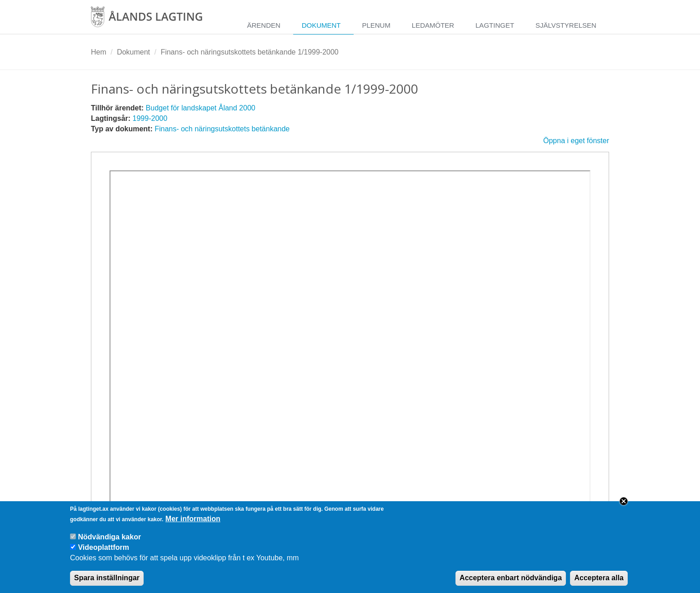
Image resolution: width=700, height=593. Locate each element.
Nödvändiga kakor (109, 541)
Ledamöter (433, 25)
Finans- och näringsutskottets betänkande (222, 129)
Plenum (376, 25)
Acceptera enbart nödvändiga (511, 582)
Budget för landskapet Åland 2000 (201, 108)
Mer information (193, 523)
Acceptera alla (599, 582)
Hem (99, 52)
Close (624, 506)
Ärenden (263, 25)
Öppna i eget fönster (576, 141)
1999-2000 (150, 118)
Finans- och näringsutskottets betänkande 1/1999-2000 (249, 52)
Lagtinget (495, 25)
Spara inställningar (107, 582)
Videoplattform (103, 552)
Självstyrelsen (566, 25)
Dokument (321, 25)
